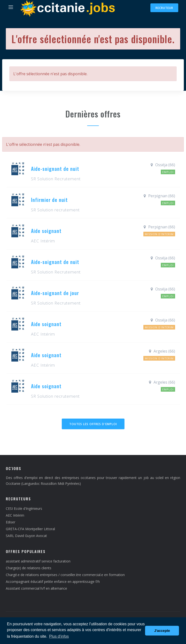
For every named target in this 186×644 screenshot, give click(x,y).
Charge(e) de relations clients (29, 568)
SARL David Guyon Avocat (26, 536)
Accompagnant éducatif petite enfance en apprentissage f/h (53, 582)
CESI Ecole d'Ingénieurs (24, 508)
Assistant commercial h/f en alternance (36, 588)
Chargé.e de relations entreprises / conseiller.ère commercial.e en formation (65, 575)
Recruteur (164, 8)
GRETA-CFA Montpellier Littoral (30, 529)
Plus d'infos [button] (59, 636)
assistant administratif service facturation (38, 561)
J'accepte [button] (162, 631)
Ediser (11, 522)
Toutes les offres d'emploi (93, 424)
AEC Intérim (15, 515)
